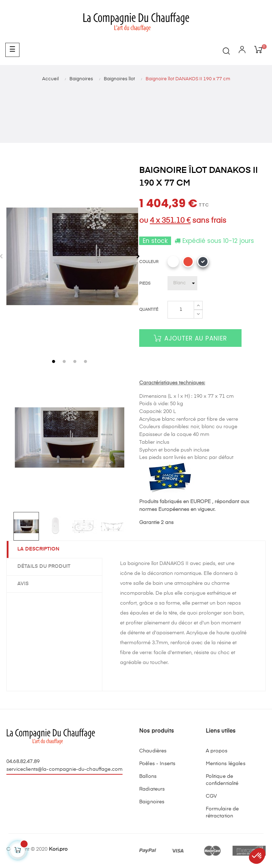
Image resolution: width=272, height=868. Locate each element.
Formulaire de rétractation (222, 812)
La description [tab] (38, 549)
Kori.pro (58, 849)
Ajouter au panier (190, 338)
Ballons (148, 776)
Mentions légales (226, 764)
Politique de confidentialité (222, 780)
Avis (23, 584)
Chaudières (153, 751)
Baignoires (152, 802)
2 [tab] (64, 361)
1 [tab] (54, 361)
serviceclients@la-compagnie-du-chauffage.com (64, 769)
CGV (211, 796)
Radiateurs (152, 789)
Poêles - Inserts (157, 764)
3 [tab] (75, 361)
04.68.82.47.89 (23, 762)
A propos (217, 751)
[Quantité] (181, 310)
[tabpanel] (70, 257)
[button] (257, 856)
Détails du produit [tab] (44, 566)
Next (138, 256)
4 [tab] (86, 361)
